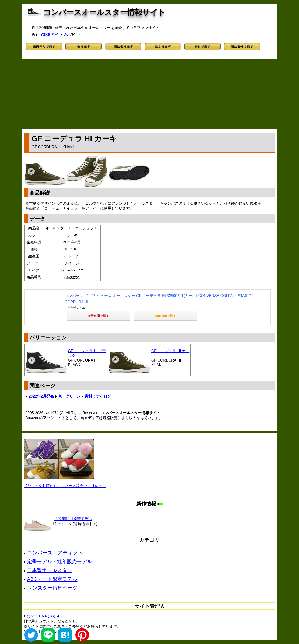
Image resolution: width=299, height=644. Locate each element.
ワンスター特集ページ (52, 588)
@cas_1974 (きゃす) (44, 616)
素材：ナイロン (98, 396)
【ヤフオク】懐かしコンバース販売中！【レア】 (65, 486)
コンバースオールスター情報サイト (104, 12)
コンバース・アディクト (55, 553)
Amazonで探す (166, 316)
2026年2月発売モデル (72, 519)
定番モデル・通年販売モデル (60, 561)
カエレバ (82, 307)
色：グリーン (69, 396)
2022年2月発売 (41, 396)
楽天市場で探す (98, 316)
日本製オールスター (50, 570)
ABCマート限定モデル (52, 579)
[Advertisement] (149, 94)
